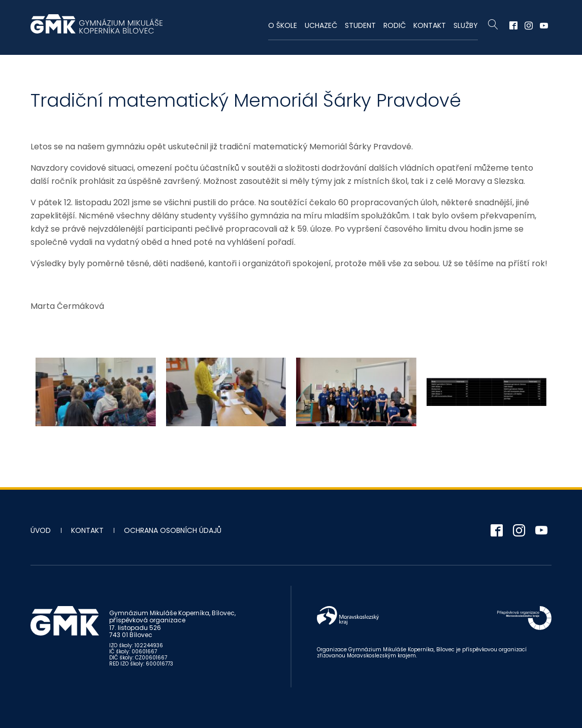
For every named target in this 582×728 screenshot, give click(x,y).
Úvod (41, 530)
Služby (466, 25)
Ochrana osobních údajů (173, 530)
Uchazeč (321, 25)
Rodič (395, 25)
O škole (283, 25)
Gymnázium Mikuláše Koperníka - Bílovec (96, 29)
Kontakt (430, 25)
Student (360, 25)
